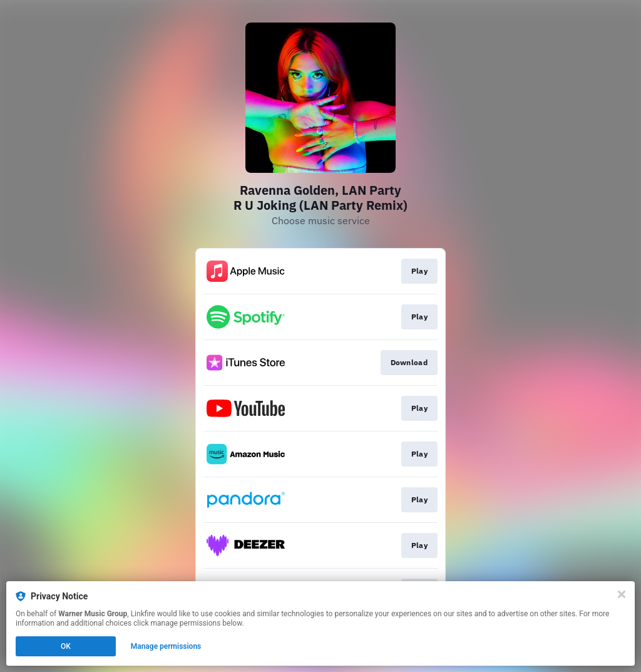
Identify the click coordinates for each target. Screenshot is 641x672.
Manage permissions (166, 646)
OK (66, 646)
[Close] (622, 594)
